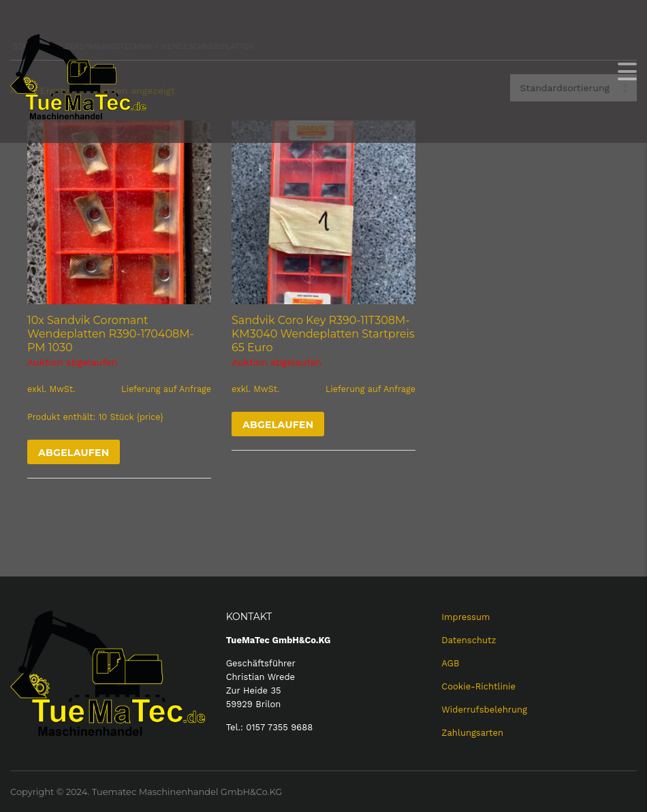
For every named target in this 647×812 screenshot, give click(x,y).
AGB (450, 663)
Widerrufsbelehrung (484, 710)
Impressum (465, 617)
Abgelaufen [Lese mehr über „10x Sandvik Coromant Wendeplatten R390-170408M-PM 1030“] (74, 453)
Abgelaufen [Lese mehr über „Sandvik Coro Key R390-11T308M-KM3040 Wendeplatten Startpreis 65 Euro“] (278, 425)
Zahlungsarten (472, 733)
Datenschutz (469, 640)
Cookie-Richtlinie (478, 686)
